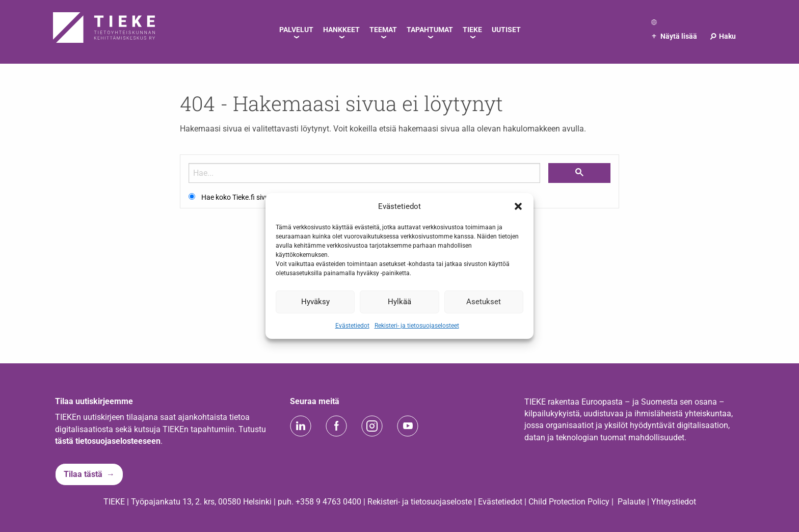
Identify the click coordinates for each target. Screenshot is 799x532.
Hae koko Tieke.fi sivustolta (244, 197)
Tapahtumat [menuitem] (430, 30)
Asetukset (484, 302)
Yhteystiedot (674, 502)
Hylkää (400, 302)
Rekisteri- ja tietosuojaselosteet (417, 325)
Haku (722, 36)
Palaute (631, 502)
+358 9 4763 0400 (328, 502)
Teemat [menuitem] (383, 30)
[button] (518, 206)
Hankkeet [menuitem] (341, 30)
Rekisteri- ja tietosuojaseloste (420, 502)
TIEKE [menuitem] (472, 30)
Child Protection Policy (569, 502)
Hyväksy (315, 302)
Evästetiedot (352, 325)
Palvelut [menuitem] (296, 30)
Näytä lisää (674, 36)
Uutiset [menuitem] (506, 30)
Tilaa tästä (83, 474)
